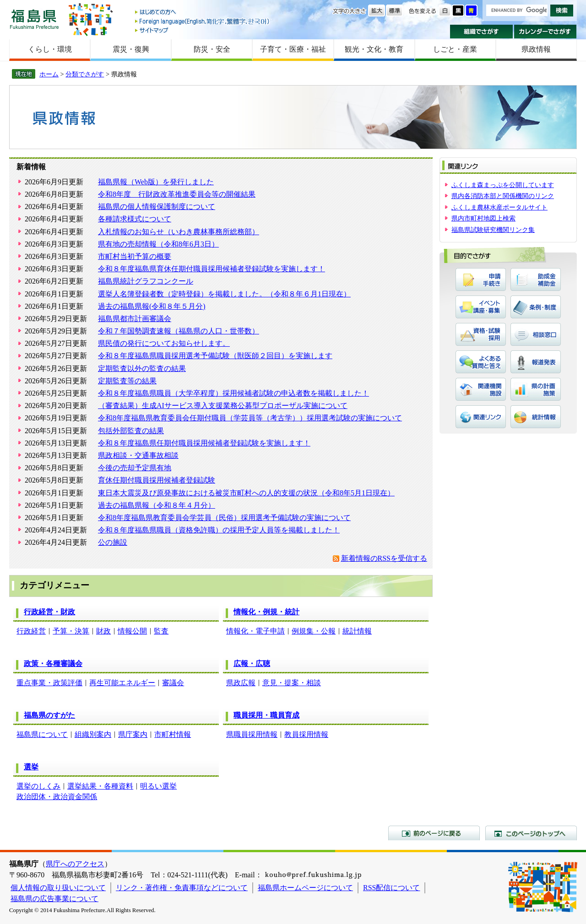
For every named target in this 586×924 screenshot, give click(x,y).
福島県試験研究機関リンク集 (493, 230)
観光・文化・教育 (374, 49)
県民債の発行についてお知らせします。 (164, 343)
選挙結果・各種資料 (100, 786)
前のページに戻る (434, 833)
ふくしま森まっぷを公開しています (503, 185)
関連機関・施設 (481, 389)
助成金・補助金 (536, 279)
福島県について (42, 734)
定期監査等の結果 (127, 381)
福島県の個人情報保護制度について (157, 207)
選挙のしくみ (38, 786)
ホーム (49, 74)
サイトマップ (203, 30)
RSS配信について (391, 888)
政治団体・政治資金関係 (57, 797)
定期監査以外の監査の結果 (142, 368)
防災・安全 (212, 49)
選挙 (31, 767)
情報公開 (132, 631)
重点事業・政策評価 (49, 683)
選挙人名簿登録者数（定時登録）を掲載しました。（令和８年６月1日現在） (224, 294)
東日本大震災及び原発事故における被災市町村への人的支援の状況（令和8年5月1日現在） (246, 493)
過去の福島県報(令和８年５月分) (152, 306)
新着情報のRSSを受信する (384, 558)
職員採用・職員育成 (266, 715)
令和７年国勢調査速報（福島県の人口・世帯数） (179, 331)
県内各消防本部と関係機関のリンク (503, 196)
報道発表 (536, 362)
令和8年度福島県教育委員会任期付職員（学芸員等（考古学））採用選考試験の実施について (250, 418)
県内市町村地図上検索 (483, 218)
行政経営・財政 (49, 612)
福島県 (34, 19)
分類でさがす (85, 74)
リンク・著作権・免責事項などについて (182, 888)
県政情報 (536, 49)
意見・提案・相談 (292, 683)
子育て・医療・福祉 (293, 49)
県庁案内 (133, 734)
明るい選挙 (158, 786)
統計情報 (357, 631)
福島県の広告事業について (54, 899)
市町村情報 (173, 734)
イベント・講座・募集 (481, 307)
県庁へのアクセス (75, 864)
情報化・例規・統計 (266, 612)
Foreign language (203, 21)
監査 (161, 631)
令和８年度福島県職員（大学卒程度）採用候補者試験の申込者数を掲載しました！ (233, 393)
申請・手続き (481, 279)
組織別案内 (93, 734)
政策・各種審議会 (53, 663)
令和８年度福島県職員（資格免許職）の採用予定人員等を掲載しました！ (219, 530)
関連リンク (481, 417)
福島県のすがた (49, 715)
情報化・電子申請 (255, 631)
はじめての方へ (203, 13)
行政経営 (31, 631)
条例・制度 (536, 307)
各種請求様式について (135, 219)
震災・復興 (131, 49)
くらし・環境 (50, 49)
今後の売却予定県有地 (135, 468)
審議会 (173, 683)
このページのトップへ (531, 833)
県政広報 (241, 683)
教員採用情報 (306, 734)
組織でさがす (481, 32)
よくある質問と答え (481, 362)
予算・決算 (71, 631)
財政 (103, 631)
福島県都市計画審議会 (135, 319)
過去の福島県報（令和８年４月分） (157, 505)
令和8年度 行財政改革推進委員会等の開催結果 (177, 194)
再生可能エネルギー (122, 683)
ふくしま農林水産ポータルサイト (499, 207)
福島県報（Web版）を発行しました (156, 182)
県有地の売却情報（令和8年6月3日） (158, 244)
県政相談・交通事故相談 (138, 455)
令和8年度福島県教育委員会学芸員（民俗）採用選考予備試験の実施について (224, 518)
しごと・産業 (455, 49)
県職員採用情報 (252, 734)
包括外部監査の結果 (131, 431)
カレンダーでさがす (545, 32)
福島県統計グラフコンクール (146, 281)
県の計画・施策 (536, 389)
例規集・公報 (314, 631)
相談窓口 (536, 334)
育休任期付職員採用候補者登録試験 (157, 480)
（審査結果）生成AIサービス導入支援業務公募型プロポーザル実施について (223, 406)
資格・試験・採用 (481, 334)
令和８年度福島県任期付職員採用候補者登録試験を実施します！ (204, 443)
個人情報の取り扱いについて (58, 888)
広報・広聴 (252, 663)
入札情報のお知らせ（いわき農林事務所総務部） (179, 232)
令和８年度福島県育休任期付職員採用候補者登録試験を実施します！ (212, 269)
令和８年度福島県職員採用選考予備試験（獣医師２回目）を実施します (215, 356)
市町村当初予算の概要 (135, 256)
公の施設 (113, 542)
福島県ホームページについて (305, 888)
